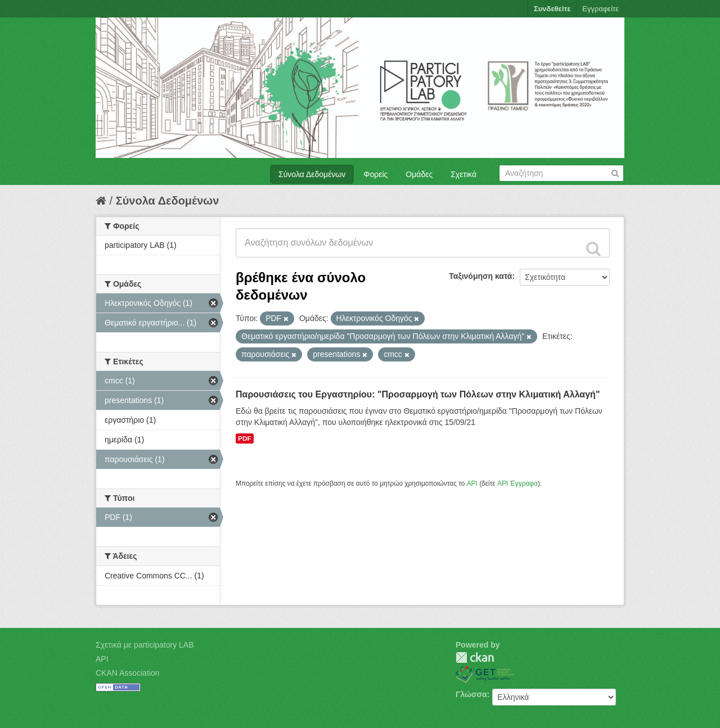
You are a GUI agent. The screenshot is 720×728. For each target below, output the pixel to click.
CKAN (475, 657)
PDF (245, 438)
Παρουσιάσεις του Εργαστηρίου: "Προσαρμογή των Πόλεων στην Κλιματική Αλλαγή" (418, 394)
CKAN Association (128, 673)
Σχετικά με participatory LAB (145, 645)
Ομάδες (419, 174)
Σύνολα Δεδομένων (312, 174)
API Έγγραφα (517, 483)
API (472, 483)
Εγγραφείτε (600, 9)
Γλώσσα (471, 694)
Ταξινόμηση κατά (480, 276)
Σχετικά (463, 174)
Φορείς (375, 174)
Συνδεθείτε (552, 9)
